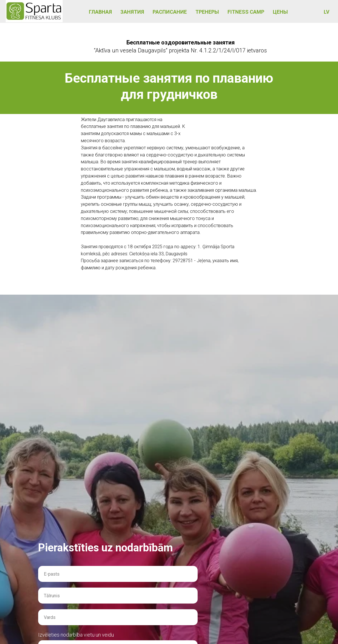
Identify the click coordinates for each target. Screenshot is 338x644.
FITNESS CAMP (246, 12)
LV (327, 12)
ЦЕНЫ (280, 12)
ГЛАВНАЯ (100, 12)
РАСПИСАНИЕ (170, 12)
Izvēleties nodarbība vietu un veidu (76, 635)
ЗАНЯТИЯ (132, 12)
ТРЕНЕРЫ (207, 12)
